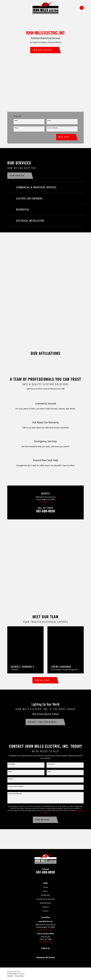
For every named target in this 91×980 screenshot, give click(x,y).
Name (16, 121)
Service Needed (52, 128)
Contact (45, 911)
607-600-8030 (46, 511)
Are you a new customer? (16, 786)
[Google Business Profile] (39, 952)
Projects (46, 907)
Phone (16, 128)
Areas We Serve (45, 903)
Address (11, 779)
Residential (46, 895)
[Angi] (52, 952)
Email (49, 121)
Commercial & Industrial (46, 899)
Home (46, 887)
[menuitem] (10, 976)
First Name (12, 764)
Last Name (51, 764)
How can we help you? (15, 794)
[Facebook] (46, 952)
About (45, 891)
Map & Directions (46, 502)
